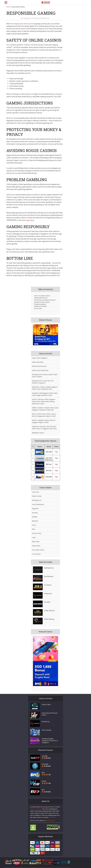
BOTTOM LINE (38, 309)
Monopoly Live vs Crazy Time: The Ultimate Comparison (43, 382)
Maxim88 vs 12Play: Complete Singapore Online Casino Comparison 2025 (45, 388)
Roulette (35, 517)
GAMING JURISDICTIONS (41, 298)
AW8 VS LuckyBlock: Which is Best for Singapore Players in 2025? (44, 421)
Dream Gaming (49, 611)
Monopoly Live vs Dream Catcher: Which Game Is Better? (45, 376)
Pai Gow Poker (37, 533)
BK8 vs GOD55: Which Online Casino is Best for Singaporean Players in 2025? (44, 415)
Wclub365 (45, 764)
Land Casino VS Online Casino (50, 714)
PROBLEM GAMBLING (40, 304)
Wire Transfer (47, 730)
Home (8, 7)
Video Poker (36, 542)
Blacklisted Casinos (38, 433)
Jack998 (45, 756)
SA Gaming (48, 593)
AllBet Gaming (49, 619)
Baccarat (35, 513)
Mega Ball (35, 509)
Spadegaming (49, 568)
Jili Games (48, 585)
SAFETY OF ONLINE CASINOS (42, 296)
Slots (34, 529)
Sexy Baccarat (49, 576)
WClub (44, 781)
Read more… (53, 817)
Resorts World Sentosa (39, 366)
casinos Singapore (36, 809)
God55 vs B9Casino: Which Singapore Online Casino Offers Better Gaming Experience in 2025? (44, 402)
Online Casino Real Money (40, 370)
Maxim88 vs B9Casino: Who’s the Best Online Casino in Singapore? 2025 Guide (44, 428)
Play (56, 452)
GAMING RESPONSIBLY (40, 306)
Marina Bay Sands (38, 362)
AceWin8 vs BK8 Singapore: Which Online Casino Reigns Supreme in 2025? (45, 394)
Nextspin (47, 602)
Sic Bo (34, 525)
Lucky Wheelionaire (38, 504)
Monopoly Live (37, 500)
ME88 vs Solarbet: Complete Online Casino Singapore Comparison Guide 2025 (45, 409)
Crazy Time (36, 492)
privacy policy (50, 820)
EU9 (43, 790)
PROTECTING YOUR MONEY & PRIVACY (45, 300)
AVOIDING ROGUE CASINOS (42, 302)
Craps (34, 537)
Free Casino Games (38, 550)
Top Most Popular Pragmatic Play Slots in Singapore (50, 741)
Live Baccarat (36, 554)
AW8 (59, 97)
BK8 (43, 773)
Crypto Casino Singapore (40, 358)
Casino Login (46, 704)
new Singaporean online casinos (22, 24)
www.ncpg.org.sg (28, 220)
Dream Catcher (37, 496)
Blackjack (35, 521)
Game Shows (36, 546)
